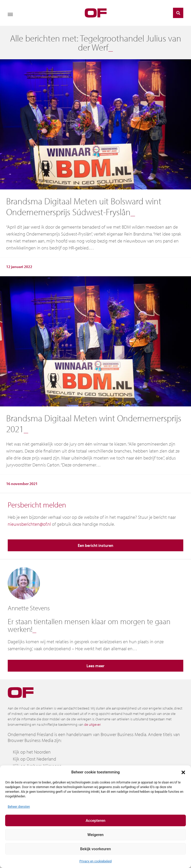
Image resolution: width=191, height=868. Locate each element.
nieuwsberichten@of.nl (29, 524)
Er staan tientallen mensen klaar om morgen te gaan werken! (89, 625)
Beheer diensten (19, 807)
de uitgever (92, 724)
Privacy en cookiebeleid (95, 861)
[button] (183, 772)
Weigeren (96, 835)
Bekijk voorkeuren (95, 849)
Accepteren (96, 821)
